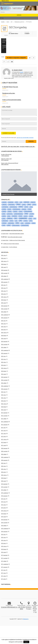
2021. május (4, 433)
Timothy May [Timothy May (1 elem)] (11, 202)
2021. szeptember (5, 422)
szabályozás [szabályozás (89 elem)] (23, 218)
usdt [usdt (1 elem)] (21, 202)
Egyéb (8, 22)
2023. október (4, 347)
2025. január (4, 303)
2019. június (3, 502)
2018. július (3, 534)
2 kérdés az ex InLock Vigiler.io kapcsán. (17, 240)
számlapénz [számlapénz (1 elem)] (28, 223)
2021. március (4, 439)
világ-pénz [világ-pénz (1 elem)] (4, 204)
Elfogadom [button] (26, 642)
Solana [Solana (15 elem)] (21, 207)
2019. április (4, 508)
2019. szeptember (5, 493)
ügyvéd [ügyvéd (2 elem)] (26, 207)
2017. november (4, 558)
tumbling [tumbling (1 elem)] (4, 209)
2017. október (4, 561)
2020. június (3, 466)
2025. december (4, 270)
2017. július (3, 570)
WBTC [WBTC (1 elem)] (17, 202)
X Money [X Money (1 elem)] (26, 221)
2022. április (4, 401)
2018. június (3, 537)
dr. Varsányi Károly (17, 70)
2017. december (4, 555)
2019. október (4, 490)
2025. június (3, 288)
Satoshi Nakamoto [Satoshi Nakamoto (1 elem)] (13, 207)
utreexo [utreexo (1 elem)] (21, 211)
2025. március (4, 297)
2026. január (4, 267)
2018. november (4, 523)
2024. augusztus (4, 318)
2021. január (4, 445)
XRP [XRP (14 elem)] (21, 221)
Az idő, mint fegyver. (13, 247)
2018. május (4, 540)
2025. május (4, 291)
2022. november (4, 380)
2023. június (3, 359)
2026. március (4, 261)
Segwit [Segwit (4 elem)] (9, 225)
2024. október (4, 312)
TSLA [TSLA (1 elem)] (31, 207)
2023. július (3, 356)
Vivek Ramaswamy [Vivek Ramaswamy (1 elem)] (17, 209)
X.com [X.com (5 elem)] (21, 216)
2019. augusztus (4, 496)
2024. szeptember (5, 315)
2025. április (4, 294)
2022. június (3, 395)
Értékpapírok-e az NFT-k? (19, 22)
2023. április (4, 365)
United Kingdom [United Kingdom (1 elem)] (11, 204)
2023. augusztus (4, 353)
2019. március (4, 511)
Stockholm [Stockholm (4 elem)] (15, 216)
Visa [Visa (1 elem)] (35, 218)
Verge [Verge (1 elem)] (9, 216)
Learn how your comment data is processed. (25, 138)
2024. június (3, 324)
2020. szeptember (5, 457)
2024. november (4, 309)
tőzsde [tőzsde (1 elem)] (4, 214)
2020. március (4, 475)
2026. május (4, 255)
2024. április (4, 330)
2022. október (4, 383)
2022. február (4, 407)
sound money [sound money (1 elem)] (10, 214)
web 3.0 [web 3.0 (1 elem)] (26, 216)
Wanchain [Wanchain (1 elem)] (24, 209)
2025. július (3, 285)
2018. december (4, 520)
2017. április (4, 579)
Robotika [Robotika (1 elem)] (4, 211)
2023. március (4, 368)
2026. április (4, 258)
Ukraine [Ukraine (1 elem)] (9, 209)
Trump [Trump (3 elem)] (30, 209)
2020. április (4, 472)
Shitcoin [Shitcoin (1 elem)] (12, 221)
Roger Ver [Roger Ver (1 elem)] (33, 202)
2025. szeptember (5, 279)
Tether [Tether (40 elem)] (18, 204)
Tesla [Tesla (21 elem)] (26, 214)
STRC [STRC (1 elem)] (31, 221)
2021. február (4, 442)
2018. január (4, 552)
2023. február (4, 371)
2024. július (3, 321)
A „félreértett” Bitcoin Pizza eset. (10, 87)
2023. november (4, 344)
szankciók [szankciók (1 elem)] (4, 202)
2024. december (4, 306)
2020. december (4, 448)
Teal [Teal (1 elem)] (16, 221)
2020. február (4, 478)
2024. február (4, 336)
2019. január (4, 517)
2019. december (4, 484)
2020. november (4, 451)
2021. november (4, 416)
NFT (12, 22)
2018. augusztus (4, 531)
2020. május (4, 469)
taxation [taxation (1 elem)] (24, 204)
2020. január (4, 481)
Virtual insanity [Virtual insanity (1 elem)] (5, 221)
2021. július (3, 428)
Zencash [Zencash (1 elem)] (31, 216)
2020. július (3, 463)
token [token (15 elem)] (17, 223)
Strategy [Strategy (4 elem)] (4, 223)
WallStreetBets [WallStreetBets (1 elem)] (11, 223)
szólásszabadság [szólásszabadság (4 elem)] (28, 211)
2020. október (4, 454)
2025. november (4, 273)
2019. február (4, 514)
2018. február (4, 549)
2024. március (4, 333)
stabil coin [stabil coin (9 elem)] (27, 202)
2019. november (4, 487)
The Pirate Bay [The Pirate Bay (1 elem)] (5, 207)
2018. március (4, 546)
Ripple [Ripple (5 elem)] (29, 204)
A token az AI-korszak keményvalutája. (12, 100)
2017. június (3, 573)
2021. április (4, 436)
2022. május (4, 398)
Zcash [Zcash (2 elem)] (4, 225)
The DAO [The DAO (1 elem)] (32, 214)
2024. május (4, 327)
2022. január (4, 410)
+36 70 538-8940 (22, 608)
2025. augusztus (4, 282)
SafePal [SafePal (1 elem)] (4, 216)
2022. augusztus (4, 389)
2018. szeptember (5, 529)
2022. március (4, 404)
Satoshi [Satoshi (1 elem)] (34, 223)
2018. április (4, 543)
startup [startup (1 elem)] (30, 218)
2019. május (4, 505)
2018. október (4, 526)
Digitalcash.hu (26, 619)
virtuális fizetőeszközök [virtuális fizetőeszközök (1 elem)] (19, 214)
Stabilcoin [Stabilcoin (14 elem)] (10, 218)
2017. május (4, 576)
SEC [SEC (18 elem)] (16, 218)
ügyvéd (22, 72)
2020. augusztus (4, 460)
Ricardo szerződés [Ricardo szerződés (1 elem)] (16, 225)
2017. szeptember (5, 564)
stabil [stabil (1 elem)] (22, 223)
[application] (4, 46)
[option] (19, 184)
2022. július (3, 392)
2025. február (4, 300)
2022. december (4, 377)
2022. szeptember (5, 386)
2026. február (4, 264)
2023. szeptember (5, 350)
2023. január (4, 374)
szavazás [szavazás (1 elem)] (15, 211)
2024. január (4, 338)
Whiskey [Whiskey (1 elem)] (10, 211)
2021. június (3, 431)
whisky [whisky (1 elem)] (4, 218)
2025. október (4, 276)
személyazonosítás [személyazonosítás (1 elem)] (25, 225)
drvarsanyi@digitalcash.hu (9, 607)
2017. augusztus (4, 567)
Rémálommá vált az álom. (9, 93)
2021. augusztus (4, 425)
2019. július (3, 499)
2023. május (4, 362)
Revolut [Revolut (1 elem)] (34, 204)
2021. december (4, 413)
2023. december (4, 341)
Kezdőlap (3, 22)
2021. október (4, 419)
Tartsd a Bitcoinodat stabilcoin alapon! (17, 234)
